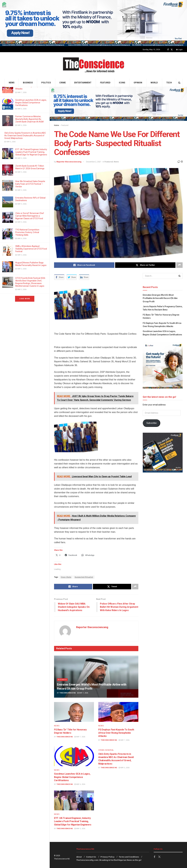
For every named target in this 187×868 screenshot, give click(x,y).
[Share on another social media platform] (179, 265)
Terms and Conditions (129, 857)
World (154, 83)
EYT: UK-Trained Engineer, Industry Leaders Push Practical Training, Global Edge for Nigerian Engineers (31, 152)
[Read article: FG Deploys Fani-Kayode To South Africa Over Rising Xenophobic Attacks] (118, 712)
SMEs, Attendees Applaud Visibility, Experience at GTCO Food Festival (31, 249)
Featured (105, 83)
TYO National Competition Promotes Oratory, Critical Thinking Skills (27, 232)
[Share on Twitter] (145, 265)
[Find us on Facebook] (168, 50)
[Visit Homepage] (94, 65)
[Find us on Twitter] (172, 50)
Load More (25, 299)
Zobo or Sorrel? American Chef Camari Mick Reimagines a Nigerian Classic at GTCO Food (30, 216)
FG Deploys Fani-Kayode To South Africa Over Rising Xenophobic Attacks (116, 733)
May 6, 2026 (80, 784)
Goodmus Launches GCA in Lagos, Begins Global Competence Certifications (31, 103)
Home (56, 125)
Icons (122, 83)
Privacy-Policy (107, 857)
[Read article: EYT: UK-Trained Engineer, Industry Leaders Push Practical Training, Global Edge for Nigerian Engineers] (74, 800)
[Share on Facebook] (84, 265)
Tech (169, 83)
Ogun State (66, 577)
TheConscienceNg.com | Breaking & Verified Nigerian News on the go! (109, 860)
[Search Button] (179, 83)
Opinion (138, 83)
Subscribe (151, 423)
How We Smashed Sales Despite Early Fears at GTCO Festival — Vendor (30, 184)
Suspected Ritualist (84, 577)
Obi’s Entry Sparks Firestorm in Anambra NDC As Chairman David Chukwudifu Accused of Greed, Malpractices (25, 136)
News (12, 83)
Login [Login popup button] (179, 50)
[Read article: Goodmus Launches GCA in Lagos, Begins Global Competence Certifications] (74, 756)
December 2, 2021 (94, 162)
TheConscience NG (68, 693)
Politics (46, 83)
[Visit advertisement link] (93, 23)
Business (28, 83)
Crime (63, 83)
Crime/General (106, 750)
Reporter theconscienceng (69, 162)
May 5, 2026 (80, 829)
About (79, 857)
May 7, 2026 (83, 693)
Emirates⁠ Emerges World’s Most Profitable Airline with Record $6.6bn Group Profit (160, 298)
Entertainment (83, 83)
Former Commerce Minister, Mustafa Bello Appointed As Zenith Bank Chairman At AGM (30, 119)
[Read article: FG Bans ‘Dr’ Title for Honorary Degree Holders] (74, 712)
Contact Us (91, 857)
